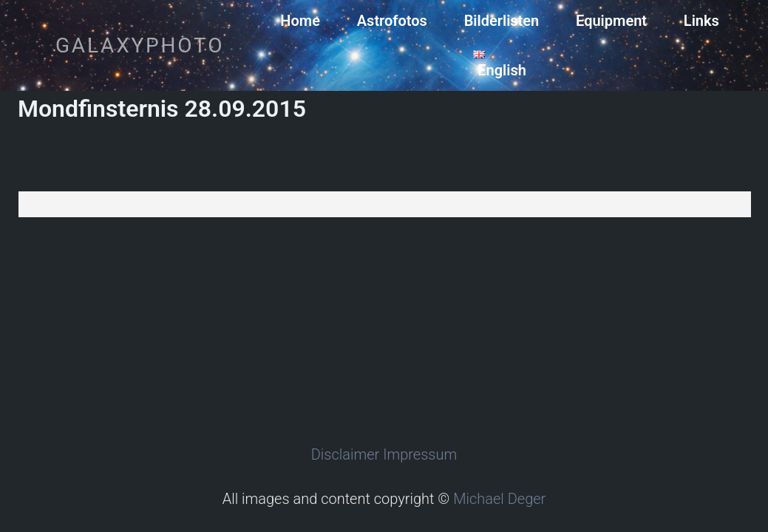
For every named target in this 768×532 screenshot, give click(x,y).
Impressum (420, 454)
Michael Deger (499, 499)
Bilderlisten (502, 21)
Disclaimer (346, 454)
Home (300, 21)
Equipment (611, 21)
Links (701, 21)
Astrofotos (392, 21)
